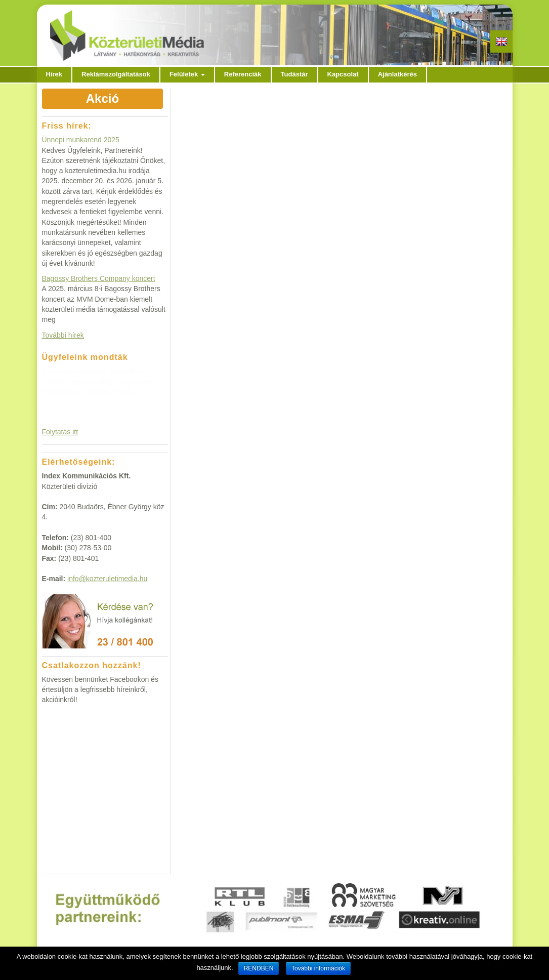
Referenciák (243, 74)
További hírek (63, 335)
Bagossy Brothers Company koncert (99, 278)
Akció (102, 98)
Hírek (54, 74)
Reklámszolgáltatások (116, 74)
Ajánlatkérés (397, 74)
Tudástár (294, 74)
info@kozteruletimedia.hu (107, 579)
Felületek (187, 74)
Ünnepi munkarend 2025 (81, 140)
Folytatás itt (60, 432)
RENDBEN (259, 968)
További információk (318, 968)
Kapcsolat (343, 74)
